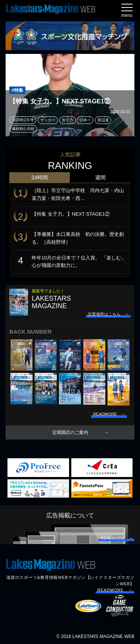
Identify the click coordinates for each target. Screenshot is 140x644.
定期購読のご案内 (70, 432)
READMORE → (115, 590)
